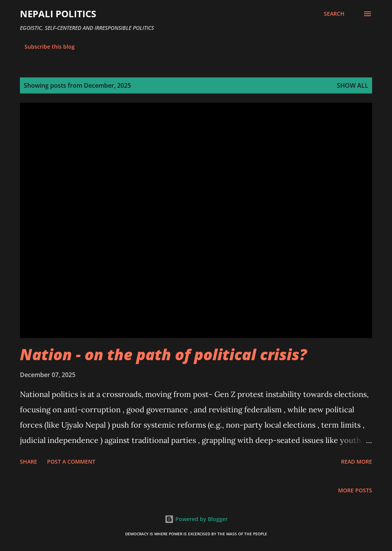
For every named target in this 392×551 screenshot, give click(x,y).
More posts (355, 490)
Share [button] (29, 462)
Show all (353, 85)
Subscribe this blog (50, 47)
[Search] (334, 14)
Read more (357, 462)
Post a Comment (71, 462)
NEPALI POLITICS (58, 14)
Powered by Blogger (196, 519)
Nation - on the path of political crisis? (163, 354)
